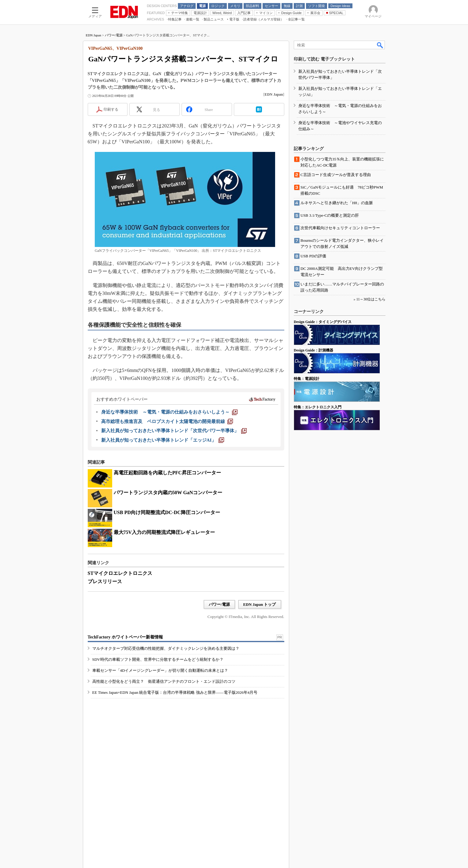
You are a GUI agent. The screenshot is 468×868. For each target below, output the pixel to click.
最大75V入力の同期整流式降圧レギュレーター (164, 532)
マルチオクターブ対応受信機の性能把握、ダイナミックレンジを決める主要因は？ (166, 648)
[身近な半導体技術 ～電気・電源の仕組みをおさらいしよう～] (169, 412)
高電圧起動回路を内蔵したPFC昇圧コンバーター (167, 473)
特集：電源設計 (307, 379)
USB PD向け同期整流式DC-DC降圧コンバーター (167, 512)
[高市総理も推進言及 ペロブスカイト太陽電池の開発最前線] (167, 421)
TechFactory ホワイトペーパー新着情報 (125, 637)
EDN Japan (94, 35)
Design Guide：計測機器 (313, 350)
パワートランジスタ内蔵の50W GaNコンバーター (168, 493)
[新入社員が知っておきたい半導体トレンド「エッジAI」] (163, 440)
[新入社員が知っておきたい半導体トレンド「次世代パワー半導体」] (174, 431)
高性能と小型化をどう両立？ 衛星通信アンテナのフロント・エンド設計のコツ (164, 681)
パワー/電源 (114, 35)
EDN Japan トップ (260, 604)
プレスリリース (105, 581)
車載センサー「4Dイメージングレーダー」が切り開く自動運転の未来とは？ (160, 670)
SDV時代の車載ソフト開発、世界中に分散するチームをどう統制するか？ (158, 659)
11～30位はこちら (371, 299)
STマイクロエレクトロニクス (120, 573)
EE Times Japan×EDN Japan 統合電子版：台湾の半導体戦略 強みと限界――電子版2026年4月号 (175, 692)
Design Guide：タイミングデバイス (323, 322)
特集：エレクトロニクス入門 (318, 407)
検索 (380, 45)
